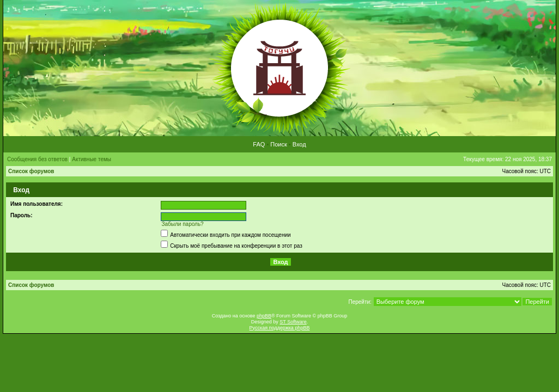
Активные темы (92, 159)
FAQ (259, 144)
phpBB (264, 316)
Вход (299, 144)
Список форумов (31, 171)
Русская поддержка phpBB (280, 328)
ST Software (293, 322)
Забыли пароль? (182, 224)
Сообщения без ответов (37, 159)
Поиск (278, 144)
